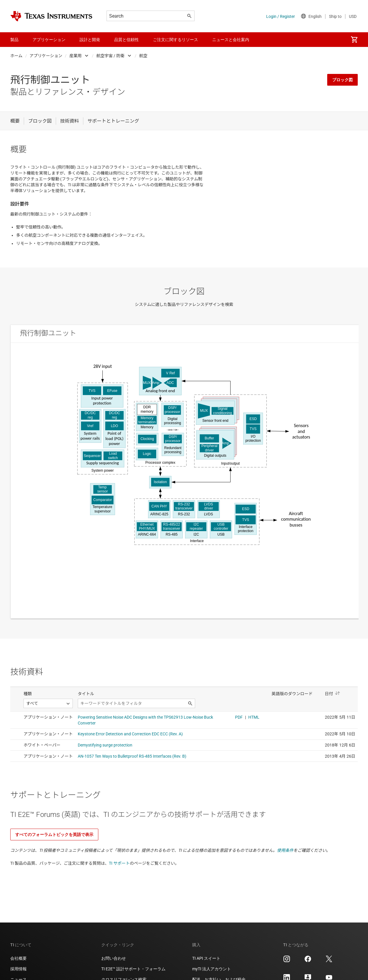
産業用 (75, 56)
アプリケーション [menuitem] (49, 40)
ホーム (16, 56)
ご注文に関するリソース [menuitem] (175, 40)
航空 (143, 56)
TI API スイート (206, 958)
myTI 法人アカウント (212, 969)
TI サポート (119, 863)
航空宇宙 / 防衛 (110, 56)
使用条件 (285, 850)
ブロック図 (342, 80)
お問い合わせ (114, 958)
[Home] (51, 16)
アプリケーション (46, 56)
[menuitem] (354, 40)
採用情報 (18, 969)
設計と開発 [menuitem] (90, 40)
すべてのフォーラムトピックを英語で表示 (54, 835)
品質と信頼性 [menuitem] (126, 40)
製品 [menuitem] (14, 40)
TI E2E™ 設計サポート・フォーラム (133, 969)
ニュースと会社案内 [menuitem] (231, 40)
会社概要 (18, 958)
